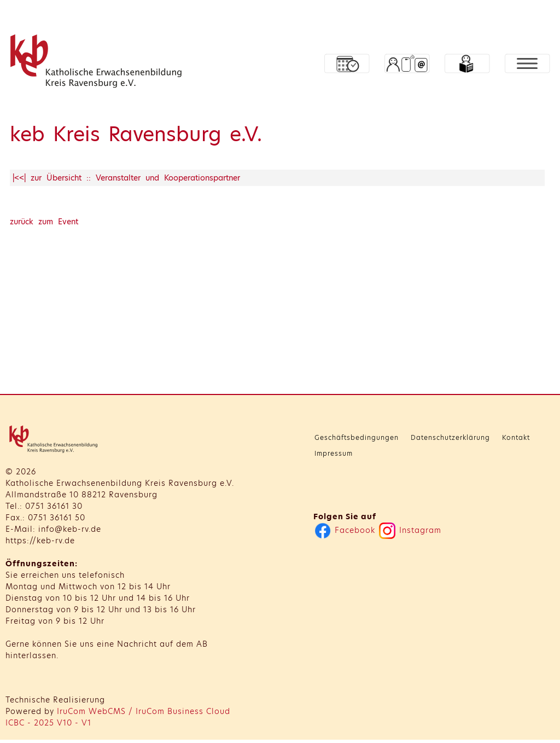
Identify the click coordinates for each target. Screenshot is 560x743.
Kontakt (516, 437)
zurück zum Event (44, 222)
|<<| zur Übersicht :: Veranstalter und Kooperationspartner (126, 178)
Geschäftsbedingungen (357, 437)
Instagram (410, 530)
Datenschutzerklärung (450, 437)
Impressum (334, 453)
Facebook (345, 530)
